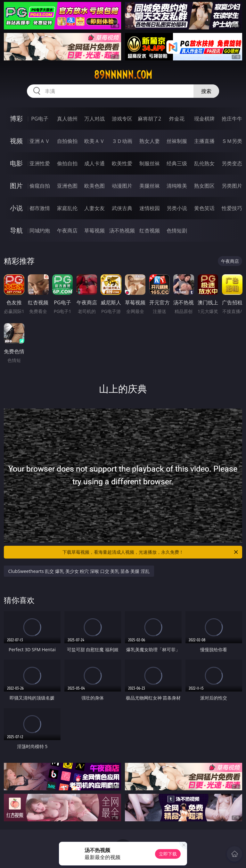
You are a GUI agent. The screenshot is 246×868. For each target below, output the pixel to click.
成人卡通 (94, 163)
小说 (16, 208)
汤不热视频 (122, 231)
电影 (16, 163)
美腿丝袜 (150, 186)
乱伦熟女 (204, 163)
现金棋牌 (204, 119)
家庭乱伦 (67, 208)
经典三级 (177, 163)
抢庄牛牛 (232, 119)
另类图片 (232, 186)
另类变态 (232, 163)
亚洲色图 (67, 186)
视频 (16, 141)
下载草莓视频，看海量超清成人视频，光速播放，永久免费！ (151, 552)
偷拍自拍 (67, 163)
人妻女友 (94, 208)
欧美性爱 (122, 163)
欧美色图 (94, 186)
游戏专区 (122, 119)
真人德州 (67, 119)
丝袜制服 (177, 141)
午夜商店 (67, 231)
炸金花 (177, 119)
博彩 (16, 118)
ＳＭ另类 (232, 141)
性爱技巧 (232, 208)
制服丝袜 (150, 163)
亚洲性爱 (40, 163)
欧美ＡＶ (94, 141)
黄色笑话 (204, 208)
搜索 (206, 91)
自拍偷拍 (67, 141)
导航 (16, 230)
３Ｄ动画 (122, 141)
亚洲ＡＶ (40, 141)
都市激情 (40, 208)
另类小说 (177, 208)
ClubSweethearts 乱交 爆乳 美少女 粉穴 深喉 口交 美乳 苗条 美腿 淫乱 (79, 571)
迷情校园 (150, 208)
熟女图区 (204, 186)
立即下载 (168, 854)
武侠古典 (122, 208)
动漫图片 (122, 186)
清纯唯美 (177, 186)
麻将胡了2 (149, 119)
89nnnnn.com (123, 75)
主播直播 (204, 141)
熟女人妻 (150, 141)
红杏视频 (150, 231)
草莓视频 (94, 231)
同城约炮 (40, 231)
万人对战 (94, 119)
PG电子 (40, 119)
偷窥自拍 (40, 186)
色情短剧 (177, 231)
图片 (16, 186)
